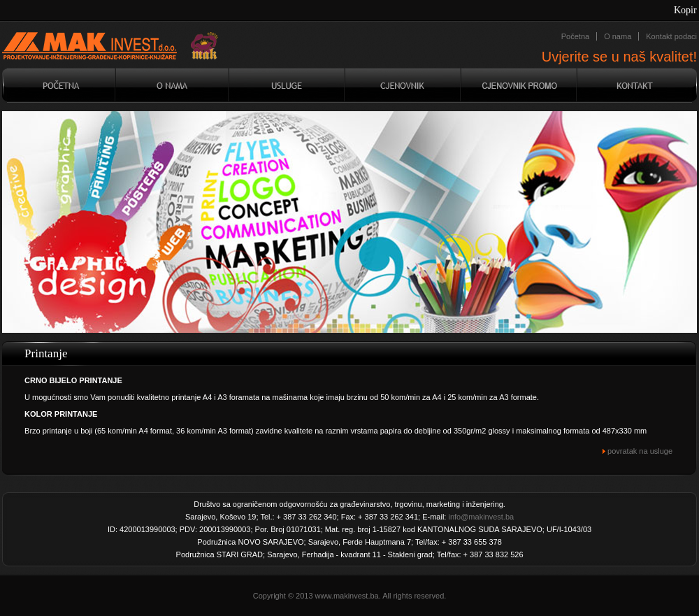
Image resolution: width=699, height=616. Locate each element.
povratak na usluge (637, 451)
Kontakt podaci (671, 36)
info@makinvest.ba (481, 517)
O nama (618, 36)
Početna (575, 36)
